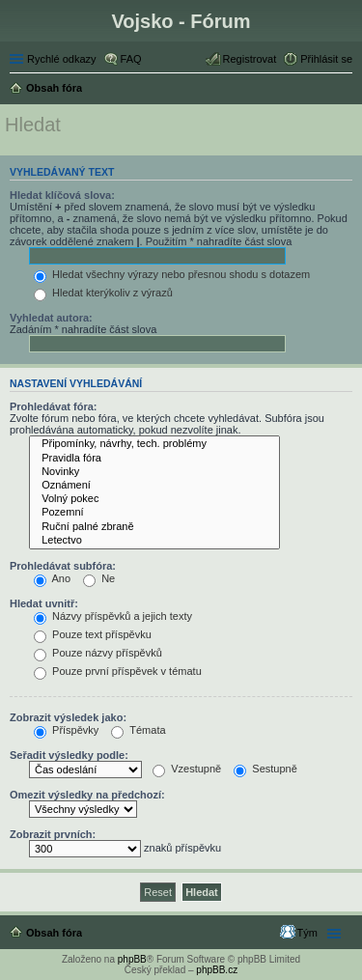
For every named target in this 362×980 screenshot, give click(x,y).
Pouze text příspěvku (93, 634)
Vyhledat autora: (51, 318)
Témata (138, 730)
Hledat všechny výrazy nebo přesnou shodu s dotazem (172, 274)
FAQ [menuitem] (131, 59)
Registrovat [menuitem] (250, 59)
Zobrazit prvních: (53, 834)
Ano (52, 578)
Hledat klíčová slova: (62, 195)
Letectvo (154, 541)
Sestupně (265, 769)
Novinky (154, 472)
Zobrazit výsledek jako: (68, 717)
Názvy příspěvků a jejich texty (113, 616)
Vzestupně (187, 769)
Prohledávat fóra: (53, 406)
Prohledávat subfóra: (63, 566)
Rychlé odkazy (62, 59)
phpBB (132, 959)
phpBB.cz (217, 970)
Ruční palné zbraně (154, 527)
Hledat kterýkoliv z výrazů (103, 293)
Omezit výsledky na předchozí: (87, 795)
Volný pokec (154, 499)
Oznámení (154, 486)
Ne (99, 578)
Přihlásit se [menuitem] (326, 59)
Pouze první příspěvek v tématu (118, 671)
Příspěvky (66, 730)
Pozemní (154, 513)
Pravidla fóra (154, 459)
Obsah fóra (54, 933)
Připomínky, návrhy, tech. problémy (154, 444)
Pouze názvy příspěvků (98, 653)
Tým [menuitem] (307, 933)
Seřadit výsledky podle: (69, 755)
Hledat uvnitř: (44, 603)
